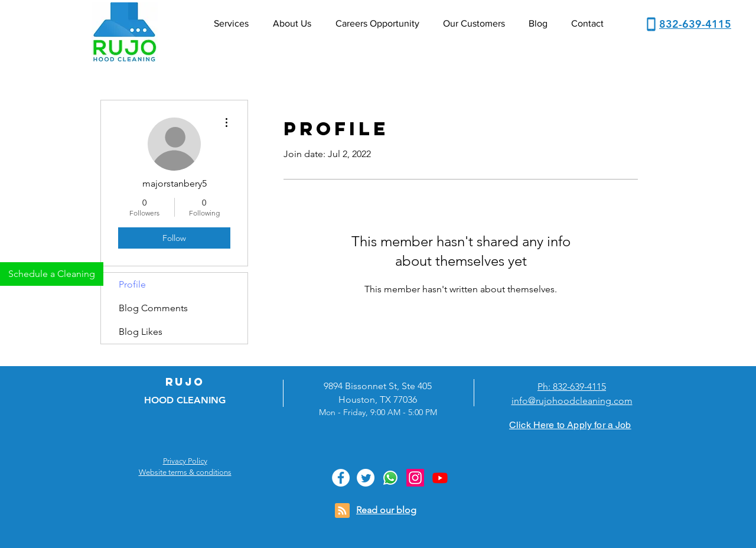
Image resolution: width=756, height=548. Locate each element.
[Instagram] (415, 478)
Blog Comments (153, 308)
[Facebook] (341, 478)
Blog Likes (141, 332)
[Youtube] (440, 478)
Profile (132, 284)
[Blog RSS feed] (342, 511)
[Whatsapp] (390, 478)
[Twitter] (366, 478)
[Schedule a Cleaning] (52, 274)
